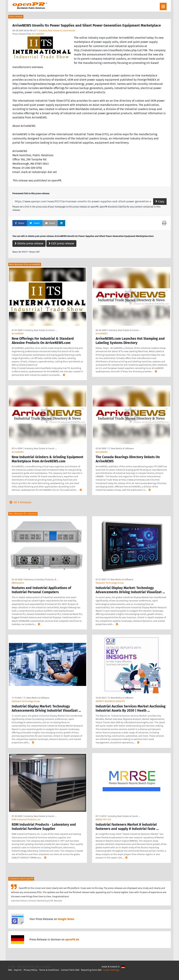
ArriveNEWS (38, 34)
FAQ (10, 970)
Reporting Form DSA (91, 970)
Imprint (18, 970)
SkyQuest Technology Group (110, 583)
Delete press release (29, 243)
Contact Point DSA (70, 970)
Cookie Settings (111, 970)
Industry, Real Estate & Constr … (41, 330)
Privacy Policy (30, 970)
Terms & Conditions (49, 970)
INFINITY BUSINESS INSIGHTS (110, 701)
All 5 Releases (20, 502)
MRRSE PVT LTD (103, 819)
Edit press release (61, 243)
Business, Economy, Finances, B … (41, 579)
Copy (160, 201)
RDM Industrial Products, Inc (26, 819)
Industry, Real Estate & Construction (57, 31)
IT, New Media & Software (121, 448)
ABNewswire (18, 583)
